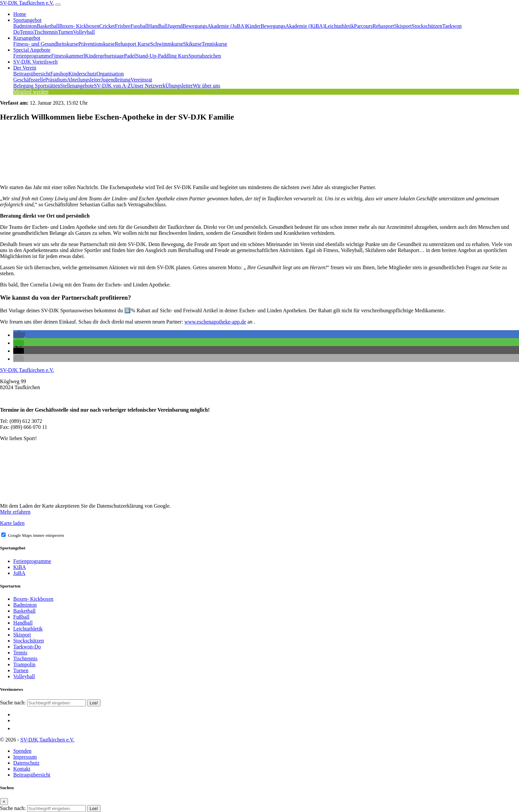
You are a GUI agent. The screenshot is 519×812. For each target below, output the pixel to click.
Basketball (48, 26)
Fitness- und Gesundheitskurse (46, 44)
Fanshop (59, 74)
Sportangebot (27, 20)
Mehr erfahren (15, 512)
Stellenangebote (77, 86)
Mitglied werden (31, 92)
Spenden (22, 751)
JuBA (19, 573)
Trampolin (24, 664)
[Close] (4, 802)
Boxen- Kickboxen (79, 26)
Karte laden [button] (12, 523)
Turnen (66, 32)
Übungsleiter (179, 86)
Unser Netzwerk (148, 86)
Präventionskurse (96, 44)
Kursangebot (27, 38)
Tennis (27, 32)
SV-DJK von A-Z (112, 86)
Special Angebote (32, 50)
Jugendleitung (116, 80)
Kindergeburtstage (105, 56)
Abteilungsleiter (84, 80)
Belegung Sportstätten (37, 86)
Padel (130, 56)
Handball (158, 26)
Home (20, 14)
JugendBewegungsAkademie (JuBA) (207, 26)
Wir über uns (206, 86)
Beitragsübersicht (32, 74)
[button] (19, 335)
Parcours (363, 26)
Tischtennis (46, 32)
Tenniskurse (214, 44)
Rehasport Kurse (133, 44)
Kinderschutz (82, 74)
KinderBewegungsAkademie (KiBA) (285, 26)
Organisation (110, 74)
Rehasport (383, 26)
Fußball (21, 617)
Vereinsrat (142, 80)
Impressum (25, 757)
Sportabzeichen (205, 56)
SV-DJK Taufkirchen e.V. (27, 3)
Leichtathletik (339, 26)
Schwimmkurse (167, 44)
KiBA (20, 567)
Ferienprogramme (32, 56)
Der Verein (25, 68)
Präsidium (56, 80)
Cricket (107, 26)
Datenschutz (26, 763)
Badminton (25, 26)
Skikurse (192, 44)
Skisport (403, 26)
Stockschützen (427, 26)
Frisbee (123, 26)
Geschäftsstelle (29, 80)
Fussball (139, 26)
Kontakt (22, 769)
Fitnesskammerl (68, 56)
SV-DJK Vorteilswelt (35, 62)
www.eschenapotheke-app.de (215, 322)
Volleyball (84, 32)
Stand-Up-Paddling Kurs (162, 56)
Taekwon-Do (27, 647)
